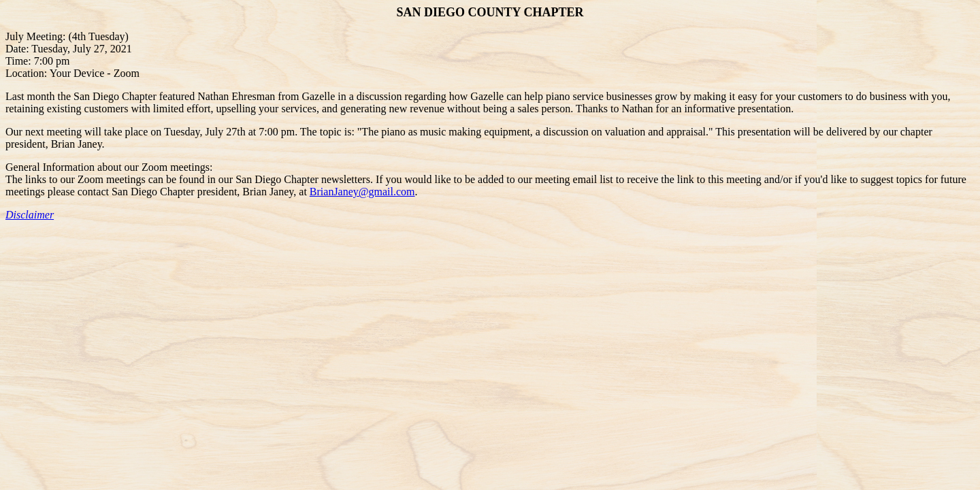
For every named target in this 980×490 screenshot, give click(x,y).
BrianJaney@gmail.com (362, 192)
